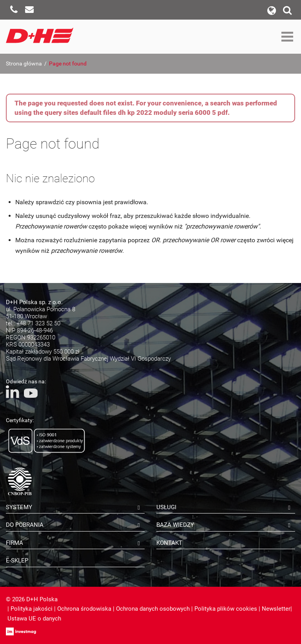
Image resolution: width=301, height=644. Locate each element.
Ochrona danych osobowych (153, 609)
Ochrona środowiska (84, 609)
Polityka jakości (32, 609)
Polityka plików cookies (226, 609)
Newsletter (276, 609)
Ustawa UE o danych (34, 619)
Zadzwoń (14, 10)
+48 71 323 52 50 (38, 323)
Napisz (29, 10)
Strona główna (24, 63)
